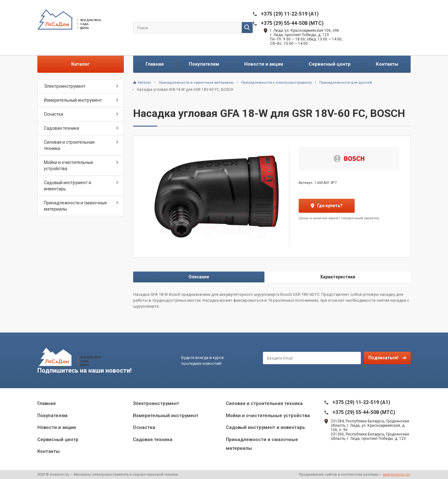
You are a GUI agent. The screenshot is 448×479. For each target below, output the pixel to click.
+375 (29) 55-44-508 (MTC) (292, 23)
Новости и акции (264, 64)
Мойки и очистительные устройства (69, 165)
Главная (155, 64)
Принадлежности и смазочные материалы (75, 206)
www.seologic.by (396, 474)
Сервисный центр (330, 64)
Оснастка (54, 114)
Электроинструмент (65, 86)
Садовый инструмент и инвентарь (68, 186)
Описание (199, 277)
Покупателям (204, 64)
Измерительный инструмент (73, 100)
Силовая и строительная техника (69, 145)
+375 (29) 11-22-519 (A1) (290, 14)
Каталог (80, 64)
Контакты (387, 64)
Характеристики (338, 277)
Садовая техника (61, 128)
